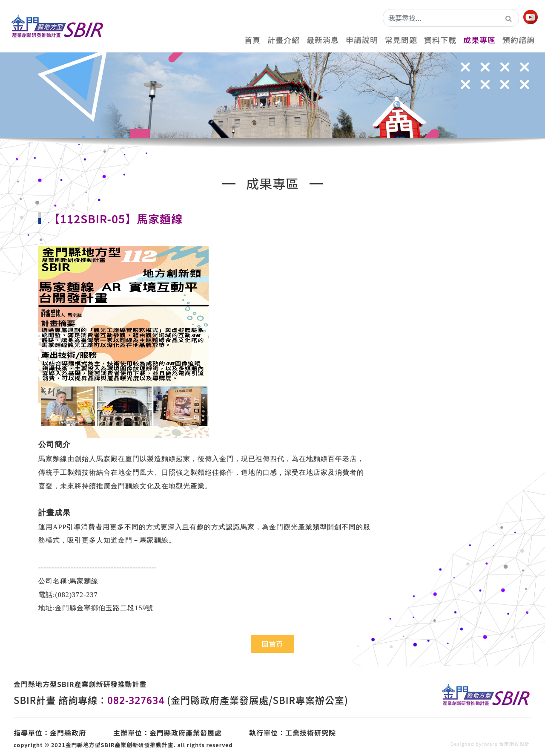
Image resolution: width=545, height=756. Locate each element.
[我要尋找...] (441, 18)
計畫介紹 (284, 40)
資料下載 (440, 40)
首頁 (252, 40)
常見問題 (401, 40)
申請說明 (362, 40)
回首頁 (272, 644)
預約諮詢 (519, 40)
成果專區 (479, 40)
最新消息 (323, 40)
